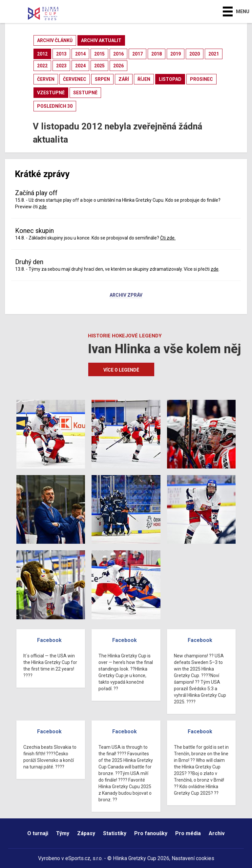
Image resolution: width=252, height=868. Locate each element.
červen (46, 79)
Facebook (49, 640)
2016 (118, 54)
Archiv (217, 833)
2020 (195, 54)
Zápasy (86, 833)
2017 (137, 54)
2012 (42, 54)
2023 (61, 66)
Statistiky (115, 833)
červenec (75, 79)
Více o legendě (121, 370)
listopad (170, 79)
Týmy (63, 833)
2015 (99, 54)
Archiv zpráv (126, 295)
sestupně (85, 93)
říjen (144, 79)
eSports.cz (78, 858)
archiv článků (55, 40)
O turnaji (38, 833)
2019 (176, 54)
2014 (80, 54)
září (124, 79)
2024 (80, 66)
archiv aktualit (101, 40)
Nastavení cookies (193, 858)
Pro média (188, 833)
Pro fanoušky (151, 833)
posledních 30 (55, 106)
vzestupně (51, 93)
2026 (118, 66)
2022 (42, 66)
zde (43, 207)
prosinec (201, 79)
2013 (61, 54)
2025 (99, 66)
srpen (102, 79)
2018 (157, 54)
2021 (214, 54)
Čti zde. (168, 238)
